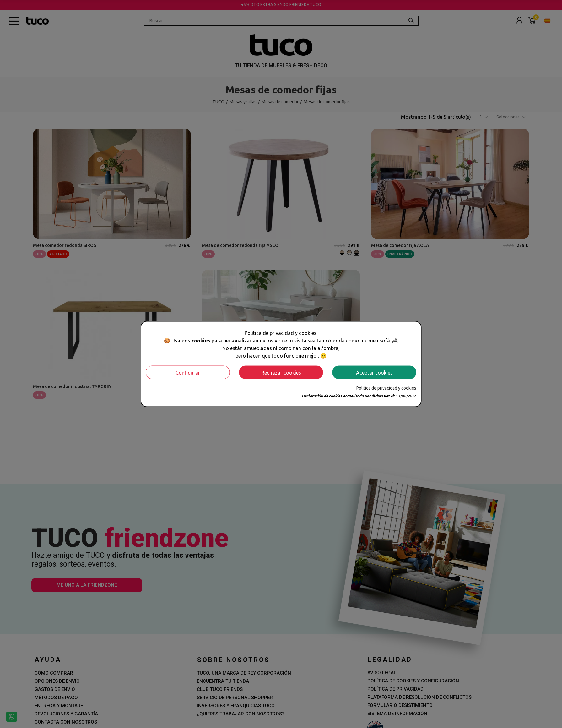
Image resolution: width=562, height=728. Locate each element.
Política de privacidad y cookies (386, 388)
